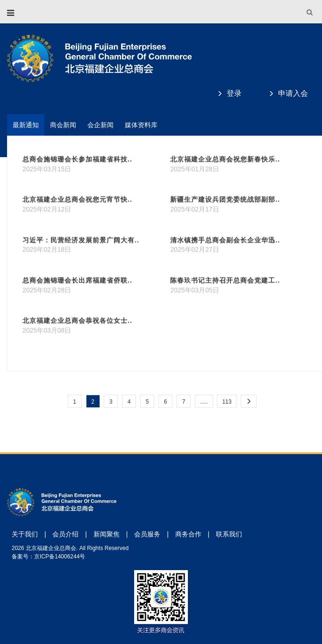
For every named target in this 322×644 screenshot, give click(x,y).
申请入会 (293, 93)
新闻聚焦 (107, 534)
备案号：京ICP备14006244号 (48, 557)
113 (227, 402)
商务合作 (188, 534)
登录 (234, 93)
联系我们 (229, 534)
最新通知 (26, 125)
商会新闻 (63, 125)
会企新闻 (100, 125)
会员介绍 (65, 534)
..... (204, 402)
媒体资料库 (141, 125)
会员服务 (147, 534)
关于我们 (25, 534)
